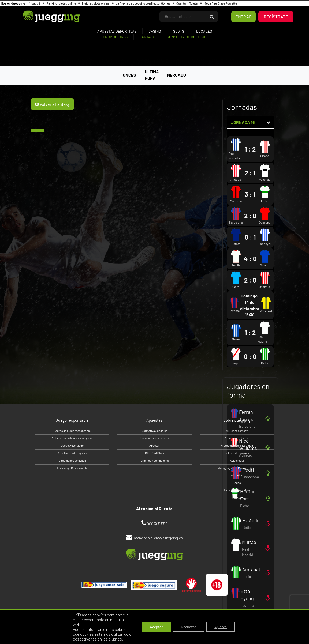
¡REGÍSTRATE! (276, 16)
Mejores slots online (96, 3)
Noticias (237, 498)
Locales (204, 31)
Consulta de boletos (187, 37)
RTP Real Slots (154, 453)
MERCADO (176, 75)
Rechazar (188, 627)
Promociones (115, 37)
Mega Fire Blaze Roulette (220, 3)
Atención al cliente (237, 438)
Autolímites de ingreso (72, 453)
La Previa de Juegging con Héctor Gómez (143, 3)
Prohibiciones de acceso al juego (72, 438)
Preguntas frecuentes (154, 438)
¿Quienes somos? (237, 431)
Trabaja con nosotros (237, 490)
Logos (237, 483)
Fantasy (147, 37)
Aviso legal (237, 460)
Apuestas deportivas (117, 31)
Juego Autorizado (72, 445)
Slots (179, 31)
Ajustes (221, 627)
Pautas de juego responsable (72, 431)
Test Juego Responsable (72, 468)
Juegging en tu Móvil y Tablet (237, 468)
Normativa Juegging (154, 431)
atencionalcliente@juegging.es (158, 538)
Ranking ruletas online (61, 3)
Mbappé (35, 3)
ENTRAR (243, 16)
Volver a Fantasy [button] (52, 104)
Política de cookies (237, 453)
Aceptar (156, 627)
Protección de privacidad (237, 445)
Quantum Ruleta (187, 3)
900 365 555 (157, 524)
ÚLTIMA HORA (152, 75)
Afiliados (237, 475)
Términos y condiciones (154, 460)
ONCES (129, 75)
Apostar (154, 445)
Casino (155, 31)
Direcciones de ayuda (72, 460)
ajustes (115, 639)
